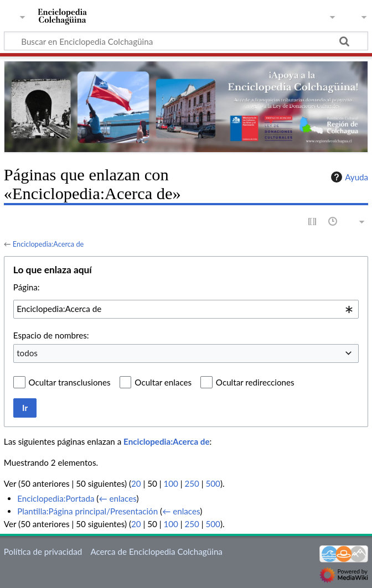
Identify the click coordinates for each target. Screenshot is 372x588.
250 (192, 483)
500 (213, 483)
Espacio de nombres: (51, 335)
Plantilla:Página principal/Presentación (87, 511)
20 (136, 483)
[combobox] (186, 309)
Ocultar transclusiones (70, 382)
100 (170, 483)
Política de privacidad (43, 551)
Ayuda (348, 177)
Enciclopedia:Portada (56, 498)
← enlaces (117, 498)
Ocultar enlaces (163, 382)
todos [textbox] (27, 353)
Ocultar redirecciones (255, 382)
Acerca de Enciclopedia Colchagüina (156, 551)
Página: (27, 287)
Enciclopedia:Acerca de (48, 244)
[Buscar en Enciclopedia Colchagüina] (186, 41)
